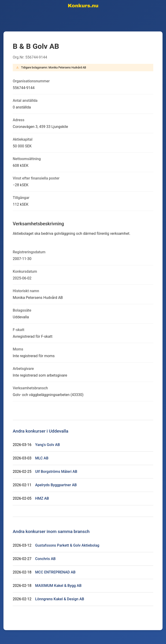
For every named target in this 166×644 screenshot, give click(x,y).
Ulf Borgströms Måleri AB (56, 472)
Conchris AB (45, 559)
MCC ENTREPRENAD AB (55, 572)
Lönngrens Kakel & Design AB (60, 599)
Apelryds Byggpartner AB (56, 485)
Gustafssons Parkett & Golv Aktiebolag (67, 545)
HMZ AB (42, 498)
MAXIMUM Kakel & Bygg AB (58, 586)
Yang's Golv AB (48, 445)
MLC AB (42, 458)
